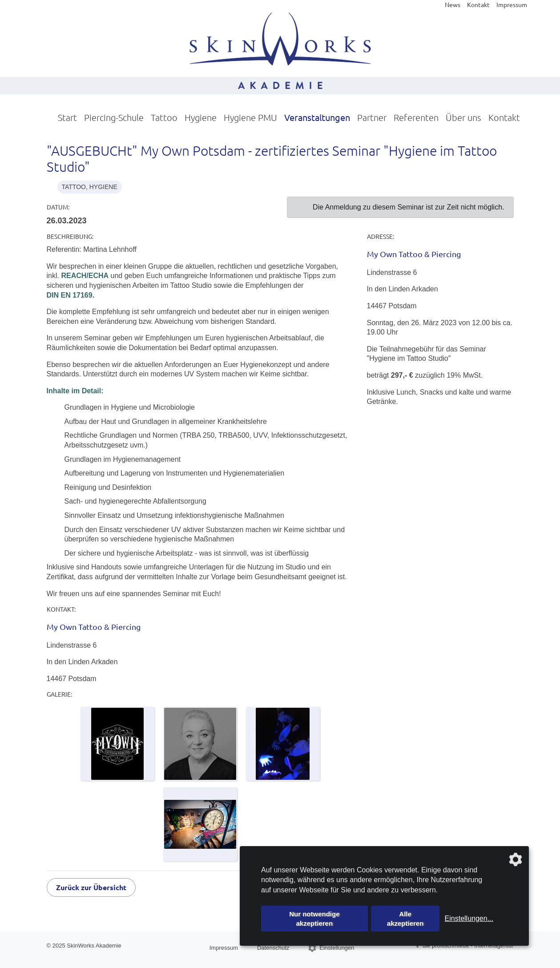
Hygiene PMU (250, 117)
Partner (372, 117)
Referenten (416, 117)
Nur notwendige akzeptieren (314, 919)
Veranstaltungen (317, 117)
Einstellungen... (469, 918)
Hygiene (201, 117)
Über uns (463, 117)
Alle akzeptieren (405, 919)
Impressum (512, 4)
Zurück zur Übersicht (91, 887)
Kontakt (478, 4)
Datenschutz (273, 948)
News (453, 4)
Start (67, 117)
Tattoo (164, 117)
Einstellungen (337, 948)
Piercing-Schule (114, 117)
